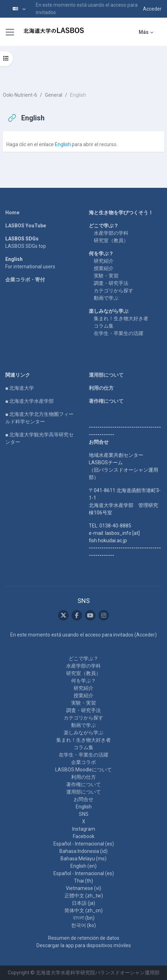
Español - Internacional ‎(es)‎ (84, 844)
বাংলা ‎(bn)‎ (84, 918)
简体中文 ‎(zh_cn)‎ (83, 910)
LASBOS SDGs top (26, 246)
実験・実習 (106, 276)
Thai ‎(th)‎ (83, 881)
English (63, 144)
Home (12, 213)
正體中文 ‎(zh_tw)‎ (84, 896)
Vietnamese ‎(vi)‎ (83, 888)
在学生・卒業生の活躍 (119, 333)
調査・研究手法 (111, 283)
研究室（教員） (111, 240)
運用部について (106, 375)
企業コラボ (83, 762)
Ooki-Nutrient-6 (20, 95)
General (54, 95)
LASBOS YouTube (26, 226)
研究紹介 (104, 261)
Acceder (152, 9)
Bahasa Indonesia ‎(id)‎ (83, 851)
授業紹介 (104, 268)
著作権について (106, 401)
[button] (19, 9)
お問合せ (83, 799)
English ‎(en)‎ (83, 866)
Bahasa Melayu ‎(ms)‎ (83, 859)
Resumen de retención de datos (84, 938)
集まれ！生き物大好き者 (121, 318)
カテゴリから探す (114, 291)
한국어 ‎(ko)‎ (83, 925)
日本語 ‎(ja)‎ (83, 903)
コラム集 (104, 326)
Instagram (84, 829)
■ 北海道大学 (20, 388)
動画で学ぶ (106, 298)
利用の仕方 (101, 388)
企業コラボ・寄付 (25, 280)
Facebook (84, 836)
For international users (30, 267)
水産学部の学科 (111, 233)
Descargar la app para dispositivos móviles (84, 945)
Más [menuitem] (144, 32)
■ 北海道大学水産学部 (30, 401)
